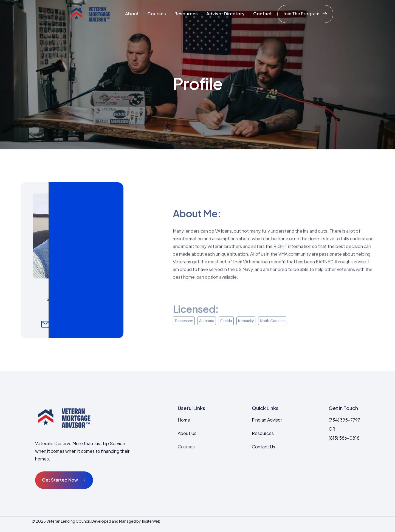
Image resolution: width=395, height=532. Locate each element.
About (132, 14)
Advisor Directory (225, 14)
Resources (186, 14)
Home (184, 420)
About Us (187, 433)
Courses (157, 14)
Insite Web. (152, 521)
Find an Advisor (267, 420)
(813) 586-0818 (344, 438)
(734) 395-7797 (344, 420)
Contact (263, 14)
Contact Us (263, 447)
